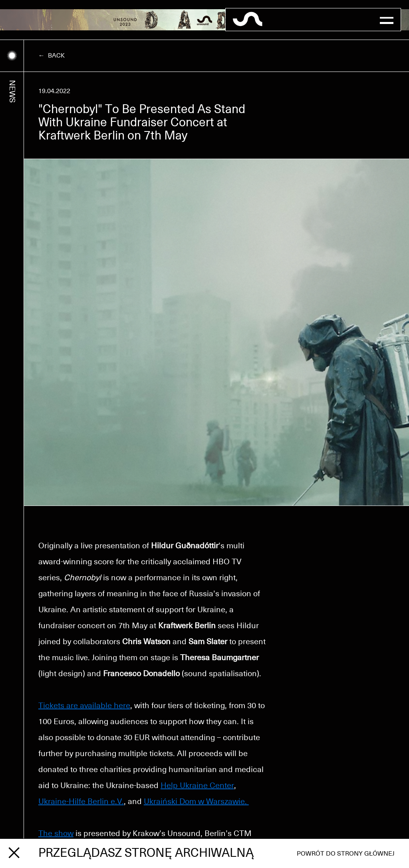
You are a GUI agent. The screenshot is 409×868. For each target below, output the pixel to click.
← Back (52, 56)
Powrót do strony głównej (346, 854)
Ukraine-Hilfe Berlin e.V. (81, 802)
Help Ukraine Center (197, 786)
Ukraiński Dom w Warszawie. (196, 802)
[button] (387, 20)
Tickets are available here (84, 706)
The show (56, 834)
